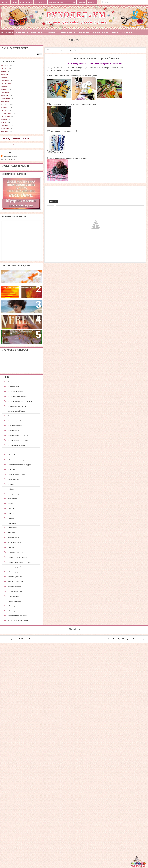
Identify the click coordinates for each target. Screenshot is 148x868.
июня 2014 (5, 89)
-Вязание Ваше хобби (15, 426)
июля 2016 (5, 77)
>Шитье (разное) (14, 606)
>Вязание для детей (14, 567)
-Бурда (10, 382)
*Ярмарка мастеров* (122, 33)
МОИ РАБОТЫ (40, 2)
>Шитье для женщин (15, 601)
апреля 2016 (5, 80)
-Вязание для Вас (14, 430)
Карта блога (92, 2)
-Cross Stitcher (13, 499)
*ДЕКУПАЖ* (13, 528)
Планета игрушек (26, 2)
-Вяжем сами (12, 416)
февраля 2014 (6, 98)
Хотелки (72, 2)
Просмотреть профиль (9, 159)
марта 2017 (5, 74)
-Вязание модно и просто (16, 445)
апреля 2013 (5, 125)
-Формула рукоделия (15, 494)
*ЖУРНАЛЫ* (83, 33)
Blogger (143, 639)
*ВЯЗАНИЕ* (21, 33)
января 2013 (5, 131)
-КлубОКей (12, 469)
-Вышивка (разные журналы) (18, 396)
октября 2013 (6, 110)
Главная (5, 2)
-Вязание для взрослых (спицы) (18, 440)
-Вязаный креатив (14, 450)
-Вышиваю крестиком (15, 392)
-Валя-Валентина (14, 387)
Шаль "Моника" (9, 333)
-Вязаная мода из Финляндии (18, 421)
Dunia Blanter (135, 639)
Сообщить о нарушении (16, 138)
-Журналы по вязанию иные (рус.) (19, 465)
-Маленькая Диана (14, 479)
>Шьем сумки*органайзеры (17, 616)
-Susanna (11, 508)
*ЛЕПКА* (11, 533)
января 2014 (5, 101)
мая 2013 (4, 122)
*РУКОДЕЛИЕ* (67, 33)
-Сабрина (11, 489)
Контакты (82, 2)
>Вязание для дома (14, 572)
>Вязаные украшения (15, 586)
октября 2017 (6, 68)
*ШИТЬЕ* (51, 33)
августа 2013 (5, 116)
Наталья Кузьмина (10, 156)
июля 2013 (5, 119)
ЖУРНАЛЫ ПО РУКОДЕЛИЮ (18, 621)
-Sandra (10, 504)
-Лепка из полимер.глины (16, 474)
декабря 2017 (6, 65)
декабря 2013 (6, 104)
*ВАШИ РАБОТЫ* (100, 33)
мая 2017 (4, 71)
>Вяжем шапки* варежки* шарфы (19, 562)
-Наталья (11, 484)
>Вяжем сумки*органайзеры (17, 557)
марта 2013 (5, 128)
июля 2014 (5, 86)
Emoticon (53, 202)
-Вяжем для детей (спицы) (17, 411)
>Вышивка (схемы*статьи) (17, 552)
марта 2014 (5, 95)
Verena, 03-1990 (8, 318)
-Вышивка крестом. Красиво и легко (20, 401)
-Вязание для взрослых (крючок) (19, 435)
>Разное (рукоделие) (15, 591)
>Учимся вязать (13, 596)
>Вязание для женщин (15, 577)
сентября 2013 (6, 113)
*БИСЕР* (11, 513)
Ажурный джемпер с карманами (15, 303)
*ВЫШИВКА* (37, 33)
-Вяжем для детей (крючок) (17, 406)
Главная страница (8, 144)
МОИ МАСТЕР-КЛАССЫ (58, 2)
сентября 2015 (6, 83)
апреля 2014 (5, 92)
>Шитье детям (13, 611)
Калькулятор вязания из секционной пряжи (19, 288)
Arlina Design (116, 639)
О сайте (14, 2)
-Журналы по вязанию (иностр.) (19, 460)
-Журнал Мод (12, 455)
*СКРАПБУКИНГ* (14, 543)
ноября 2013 (5, 107)
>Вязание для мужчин (15, 581)
